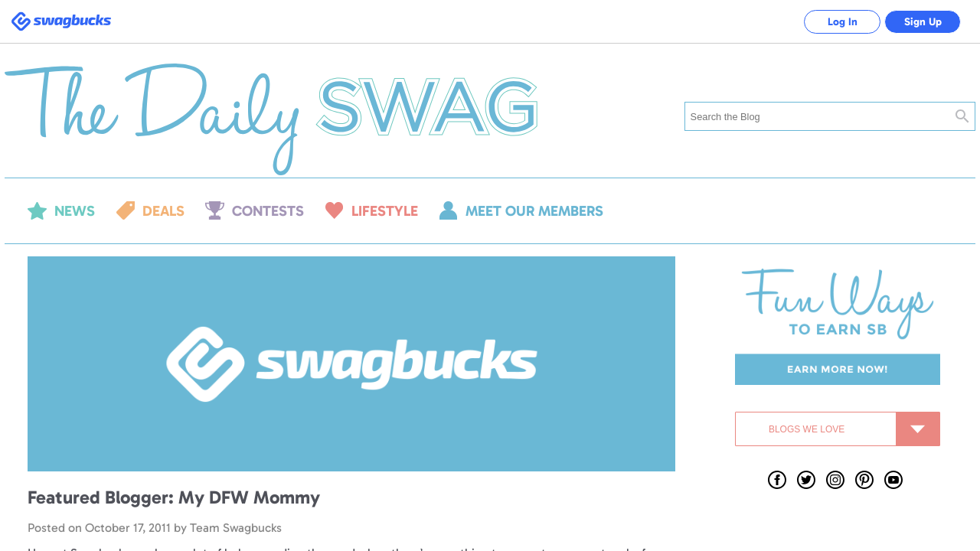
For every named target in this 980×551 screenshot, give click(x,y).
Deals (163, 211)
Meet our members (534, 211)
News (75, 211)
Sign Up (923, 22)
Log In (843, 22)
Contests (268, 211)
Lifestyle (385, 211)
